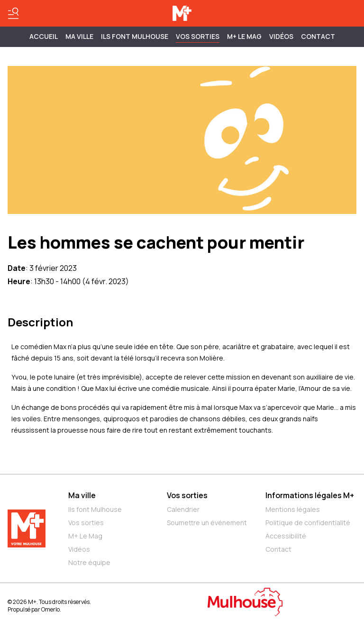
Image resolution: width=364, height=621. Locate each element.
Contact (318, 36)
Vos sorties (198, 36)
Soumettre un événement (207, 523)
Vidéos (281, 36)
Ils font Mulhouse (95, 509)
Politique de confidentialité (308, 523)
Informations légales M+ (310, 495)
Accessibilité (286, 536)
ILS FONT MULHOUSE (135, 36)
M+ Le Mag (244, 36)
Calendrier (183, 509)
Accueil (44, 36)
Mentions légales (293, 509)
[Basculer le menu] (13, 13)
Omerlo (50, 609)
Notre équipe (89, 562)
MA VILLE (79, 36)
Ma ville (82, 495)
